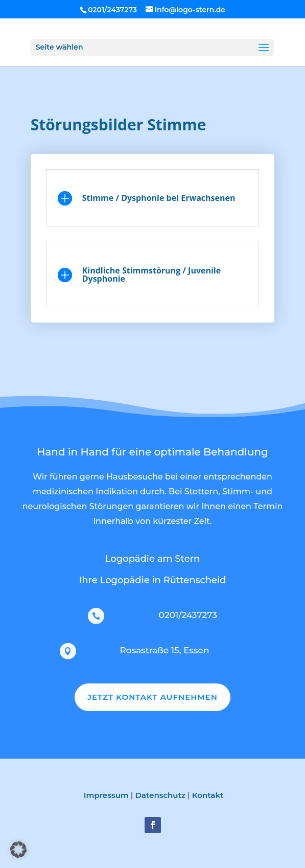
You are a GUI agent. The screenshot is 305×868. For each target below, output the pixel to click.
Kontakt (208, 795)
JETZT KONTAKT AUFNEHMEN (152, 697)
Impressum (106, 795)
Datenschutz (160, 795)
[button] (18, 850)
